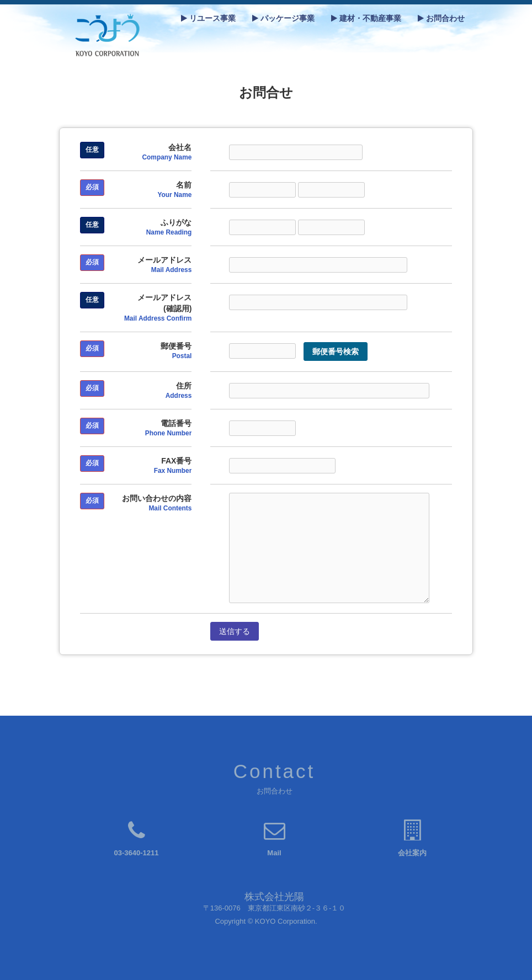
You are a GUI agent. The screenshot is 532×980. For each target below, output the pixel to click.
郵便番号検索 (336, 351)
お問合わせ (441, 18)
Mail (274, 853)
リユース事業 (208, 18)
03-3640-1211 (137, 853)
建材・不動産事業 (366, 18)
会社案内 (412, 853)
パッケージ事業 (283, 18)
